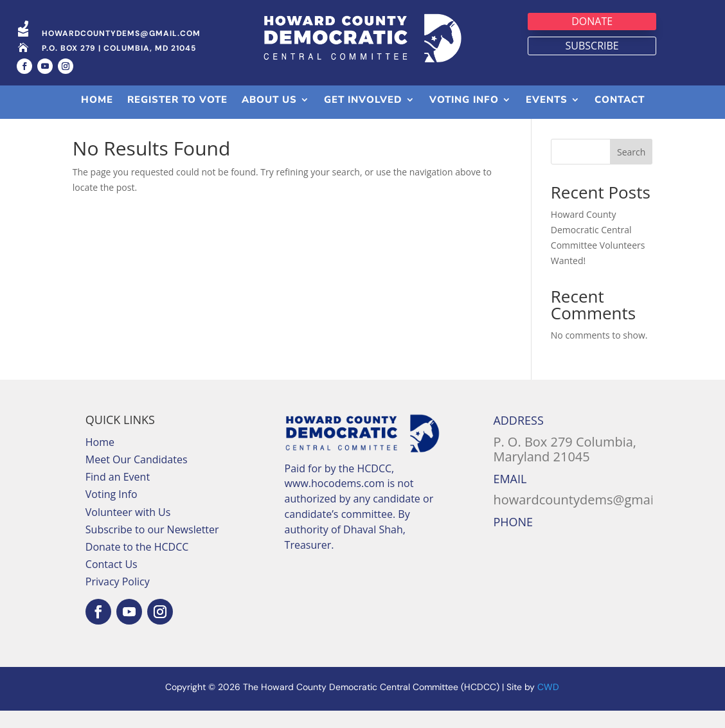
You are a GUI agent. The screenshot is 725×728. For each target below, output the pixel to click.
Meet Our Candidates (137, 477)
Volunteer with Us (128, 529)
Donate (592, 21)
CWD (548, 704)
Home (100, 459)
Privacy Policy (118, 599)
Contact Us (112, 582)
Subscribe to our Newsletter (152, 547)
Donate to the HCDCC (137, 564)
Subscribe (592, 46)
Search (631, 169)
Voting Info (112, 511)
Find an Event (118, 494)
